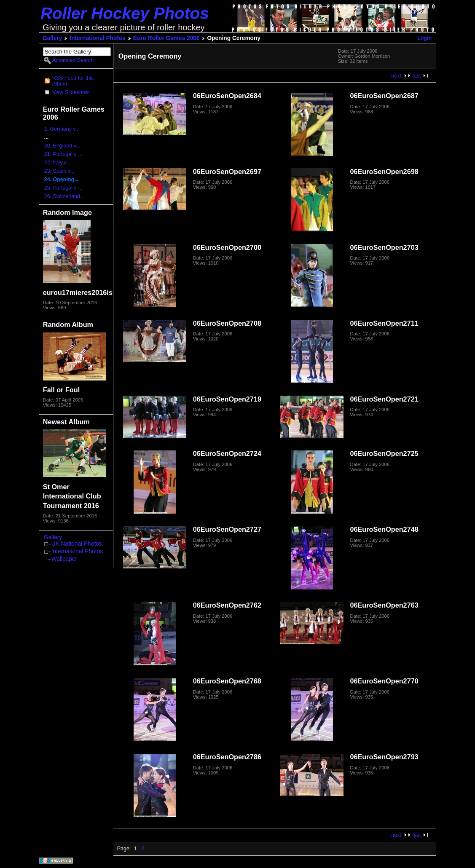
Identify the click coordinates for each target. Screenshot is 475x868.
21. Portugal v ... (63, 154)
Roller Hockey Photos (125, 13)
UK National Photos (77, 544)
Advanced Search (73, 60)
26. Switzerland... (64, 196)
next (396, 76)
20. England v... (62, 146)
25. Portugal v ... (63, 188)
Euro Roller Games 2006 (166, 38)
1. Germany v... (62, 129)
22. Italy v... (58, 163)
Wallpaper (64, 559)
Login (424, 38)
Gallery (52, 38)
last (417, 76)
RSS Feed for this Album (73, 81)
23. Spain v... (59, 171)
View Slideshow (71, 92)
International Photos (98, 38)
